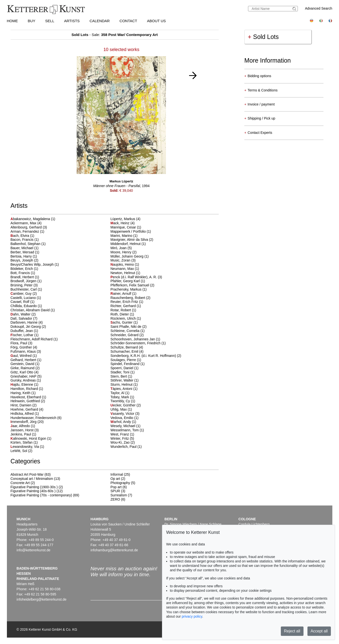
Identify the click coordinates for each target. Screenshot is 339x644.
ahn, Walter (21, 314)
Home (12, 21)
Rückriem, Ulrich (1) (126, 318)
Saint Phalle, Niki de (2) (128, 327)
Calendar (100, 21)
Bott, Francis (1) (23, 273)
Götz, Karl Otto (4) (25, 372)
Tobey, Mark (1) (122, 397)
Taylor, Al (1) (120, 393)
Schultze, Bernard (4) (127, 347)
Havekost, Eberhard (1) (28, 397)
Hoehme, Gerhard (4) (27, 409)
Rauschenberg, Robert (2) (130, 298)
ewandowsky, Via (25, 447)
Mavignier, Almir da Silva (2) (132, 240)
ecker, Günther (124, 405)
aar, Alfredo (21, 426)
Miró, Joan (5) (121, 248)
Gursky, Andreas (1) (26, 380)
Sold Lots (263, 37)
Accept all (319, 631)
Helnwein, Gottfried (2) (28, 401)
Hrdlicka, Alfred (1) (25, 414)
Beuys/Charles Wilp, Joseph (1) (35, 264)
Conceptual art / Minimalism (32, 479)
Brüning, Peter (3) (24, 285)
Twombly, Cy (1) (123, 401)
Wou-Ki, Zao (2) (123, 442)
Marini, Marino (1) (124, 236)
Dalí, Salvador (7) (24, 318)
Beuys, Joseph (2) (25, 260)
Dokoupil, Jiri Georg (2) (28, 327)
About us (156, 21)
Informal (117, 474)
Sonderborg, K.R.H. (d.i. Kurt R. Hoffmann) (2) (146, 356)
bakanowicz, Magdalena (31, 219)
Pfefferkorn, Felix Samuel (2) (132, 285)
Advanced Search (319, 8)
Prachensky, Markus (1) (129, 289)
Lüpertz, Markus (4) (125, 219)
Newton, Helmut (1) (125, 273)
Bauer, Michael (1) (25, 248)
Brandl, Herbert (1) (25, 277)
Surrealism (119, 495)
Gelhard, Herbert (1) (26, 360)
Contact (128, 21)
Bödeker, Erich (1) (24, 269)
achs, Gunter (122, 322)
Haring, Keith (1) (23, 393)
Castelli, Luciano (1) (26, 298)
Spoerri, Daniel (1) (125, 368)
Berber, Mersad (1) (25, 252)
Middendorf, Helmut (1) (128, 244)
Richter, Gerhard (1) (126, 306)
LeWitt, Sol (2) (22, 451)
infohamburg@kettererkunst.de (114, 550)
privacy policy (192, 616)
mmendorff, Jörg (24, 422)
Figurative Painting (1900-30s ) (34, 487)
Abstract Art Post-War (27, 474)
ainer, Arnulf (121, 294)
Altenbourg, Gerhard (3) (29, 227)
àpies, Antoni (122, 389)
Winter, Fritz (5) (122, 438)
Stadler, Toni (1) (123, 372)
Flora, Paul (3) (22, 343)
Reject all (292, 631)
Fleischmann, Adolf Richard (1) (34, 339)
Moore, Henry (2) (124, 252)
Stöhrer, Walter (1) (125, 380)
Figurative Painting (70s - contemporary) (41, 495)
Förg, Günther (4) (24, 347)
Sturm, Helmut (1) (124, 384)
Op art (115, 479)
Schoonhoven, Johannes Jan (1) (135, 339)
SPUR (115, 491)
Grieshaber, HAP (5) (26, 376)
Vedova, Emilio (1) (125, 418)
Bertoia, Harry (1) (24, 256)
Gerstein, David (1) (25, 364)
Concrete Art (20, 483)
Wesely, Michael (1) (125, 426)
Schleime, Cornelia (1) (128, 331)
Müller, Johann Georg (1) (130, 256)
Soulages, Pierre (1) (126, 360)
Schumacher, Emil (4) (127, 351)
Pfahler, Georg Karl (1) (128, 281)
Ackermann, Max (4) (26, 223)
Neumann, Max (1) (125, 269)
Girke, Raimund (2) (25, 368)
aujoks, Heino (123, 264)
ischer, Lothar (23, 335)
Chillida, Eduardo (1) (26, 306)
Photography (120, 483)
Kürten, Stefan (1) (24, 442)
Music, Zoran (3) (123, 260)
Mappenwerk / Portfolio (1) (131, 231)
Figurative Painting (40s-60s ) (33, 491)
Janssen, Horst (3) (25, 430)
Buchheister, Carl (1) (26, 289)
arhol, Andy (121, 422)
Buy (32, 21)
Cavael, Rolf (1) (23, 302)
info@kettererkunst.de (33, 550)
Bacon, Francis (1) (25, 240)
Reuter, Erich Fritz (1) (127, 302)
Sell (50, 21)
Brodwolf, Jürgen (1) (26, 281)
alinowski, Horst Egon (29, 438)
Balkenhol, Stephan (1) (28, 244)
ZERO (115, 499)
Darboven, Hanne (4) (27, 322)
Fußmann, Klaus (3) (26, 351)
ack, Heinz (120, 223)
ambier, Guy (22, 294)
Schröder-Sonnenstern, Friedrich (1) (138, 343)
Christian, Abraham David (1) (33, 310)
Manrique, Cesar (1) (126, 227)
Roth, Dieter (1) (122, 314)
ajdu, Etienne (22, 384)
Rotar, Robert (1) (123, 310)
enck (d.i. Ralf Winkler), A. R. (134, 277)
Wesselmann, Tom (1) (127, 430)
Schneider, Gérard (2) (127, 335)
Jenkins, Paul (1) (23, 434)
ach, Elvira (20, 236)
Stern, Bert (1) (121, 376)
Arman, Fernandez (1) (27, 231)
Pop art (116, 487)
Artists (72, 21)
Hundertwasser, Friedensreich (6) (36, 418)
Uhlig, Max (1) (121, 409)
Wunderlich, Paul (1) (126, 447)
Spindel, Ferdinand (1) (128, 364)
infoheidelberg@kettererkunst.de (42, 599)
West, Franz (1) (122, 434)
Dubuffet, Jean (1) (24, 331)
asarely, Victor (123, 414)
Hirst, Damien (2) (24, 405)
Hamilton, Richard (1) (27, 389)
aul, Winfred (22, 356)
